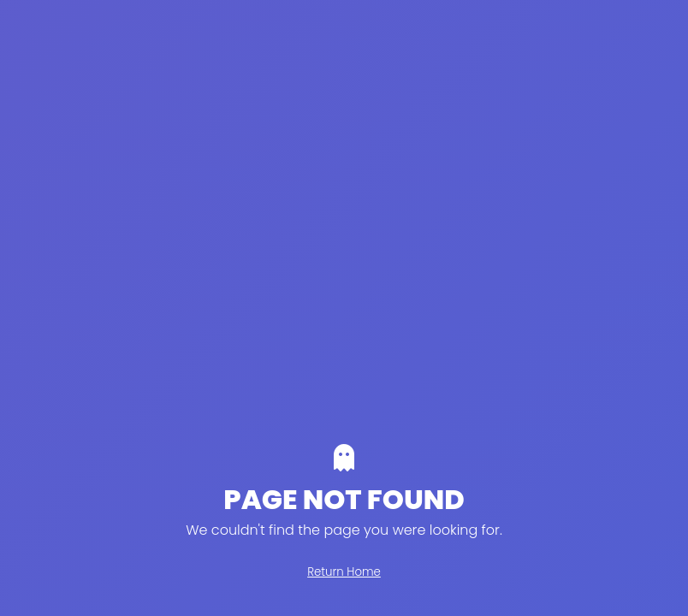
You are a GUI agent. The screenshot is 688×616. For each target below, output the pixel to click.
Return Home (344, 572)
